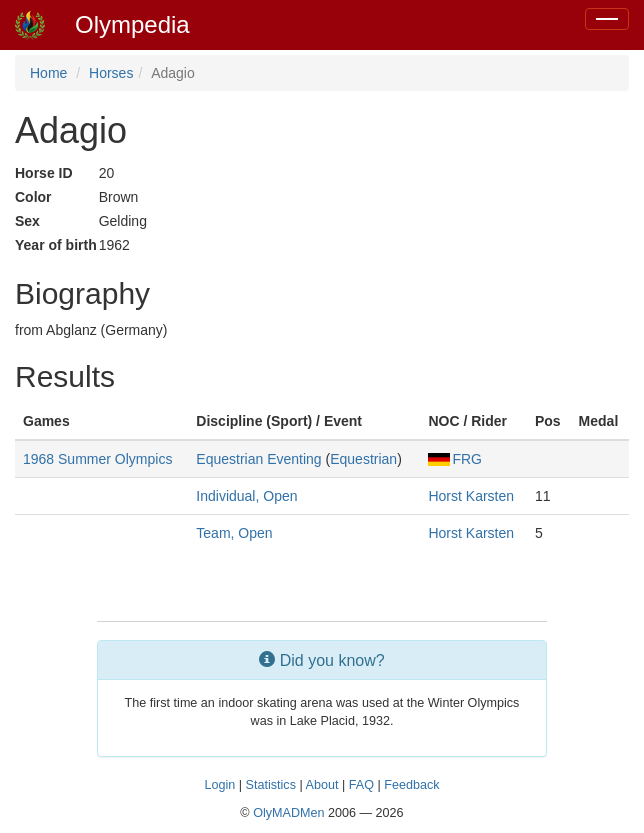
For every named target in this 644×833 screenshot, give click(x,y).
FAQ (361, 785)
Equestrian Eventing (258, 459)
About (322, 785)
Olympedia (132, 24)
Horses (111, 73)
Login (219, 785)
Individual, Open (246, 496)
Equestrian (363, 459)
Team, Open (234, 533)
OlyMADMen (288, 813)
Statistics (271, 785)
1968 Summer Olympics (97, 459)
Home (48, 73)
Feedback (411, 785)
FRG (455, 459)
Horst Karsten (471, 496)
